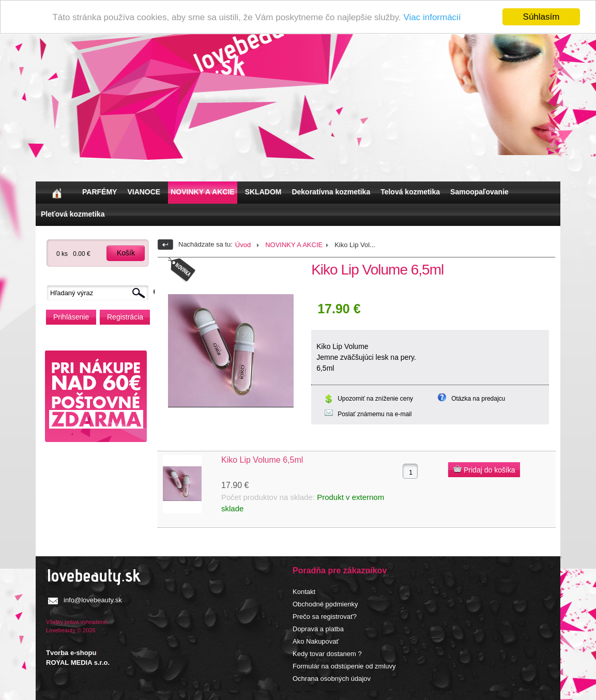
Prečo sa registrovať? (325, 617)
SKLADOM (263, 192)
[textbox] (100, 293)
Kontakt (304, 592)
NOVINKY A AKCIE (202, 192)
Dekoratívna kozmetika (331, 192)
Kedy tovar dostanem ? (327, 654)
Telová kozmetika (410, 192)
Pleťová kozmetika (73, 214)
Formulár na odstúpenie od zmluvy (344, 666)
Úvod (243, 245)
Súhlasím (541, 17)
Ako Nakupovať (316, 641)
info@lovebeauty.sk (93, 600)
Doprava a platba (318, 629)
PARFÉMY (100, 192)
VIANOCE (144, 192)
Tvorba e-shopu (71, 653)
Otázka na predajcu (478, 399)
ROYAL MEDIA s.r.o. (78, 663)
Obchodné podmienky (325, 604)
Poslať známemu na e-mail (375, 414)
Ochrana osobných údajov (332, 679)
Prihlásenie (71, 317)
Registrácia (125, 317)
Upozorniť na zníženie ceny (375, 399)
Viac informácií (432, 17)
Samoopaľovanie (479, 192)
